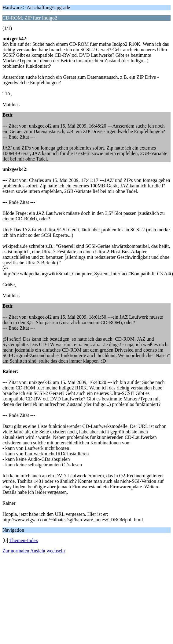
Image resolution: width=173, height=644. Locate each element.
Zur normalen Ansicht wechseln (34, 551)
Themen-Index (24, 540)
